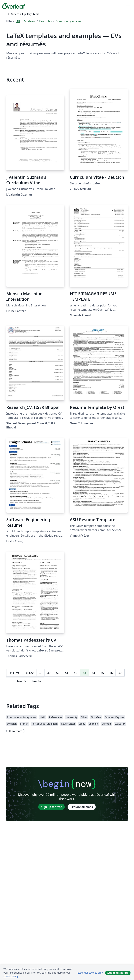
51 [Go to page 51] (67, 673)
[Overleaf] (13, 6)
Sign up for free (51, 807)
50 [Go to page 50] (58, 673)
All (18, 21)
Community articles (68, 21)
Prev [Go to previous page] (29, 673)
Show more (15, 731)
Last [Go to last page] (37, 681)
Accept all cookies (118, 973)
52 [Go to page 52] (76, 673)
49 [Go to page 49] (49, 673)
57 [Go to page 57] (120, 673)
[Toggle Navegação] (128, 6)
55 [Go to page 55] (102, 673)
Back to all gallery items (23, 14)
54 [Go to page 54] (93, 673)
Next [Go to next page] (22, 681)
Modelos (30, 21)
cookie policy (11, 976)
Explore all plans (82, 807)
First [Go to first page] (14, 673)
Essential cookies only (90, 973)
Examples (46, 21)
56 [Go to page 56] (111, 673)
